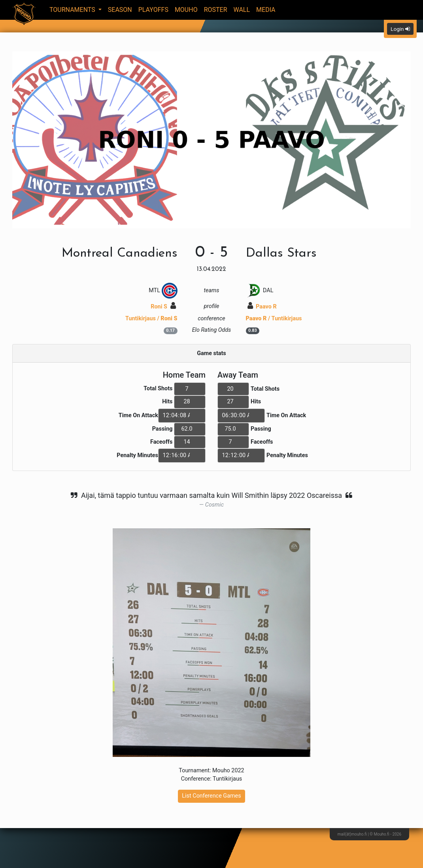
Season (120, 10)
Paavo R (262, 307)
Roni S (163, 307)
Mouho (186, 10)
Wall (242, 10)
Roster (216, 10)
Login (400, 29)
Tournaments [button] (73, 10)
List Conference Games (211, 796)
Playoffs (153, 10)
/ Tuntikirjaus (274, 319)
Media (266, 10)
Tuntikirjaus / (151, 319)
